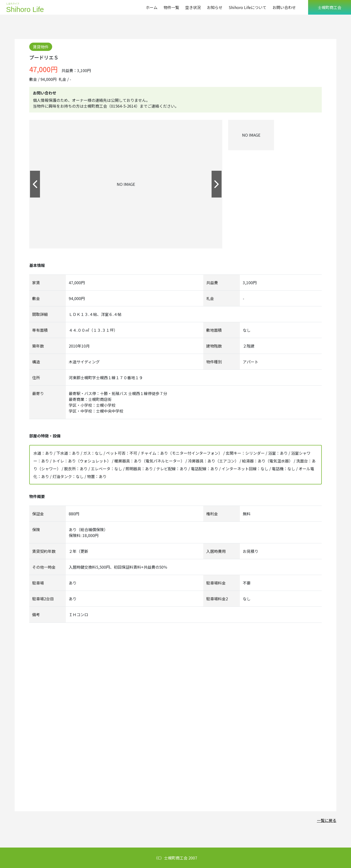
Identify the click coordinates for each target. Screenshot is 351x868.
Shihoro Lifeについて (248, 7)
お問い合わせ (284, 7)
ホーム (152, 7)
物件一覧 (171, 7)
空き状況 (193, 7)
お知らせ (215, 7)
